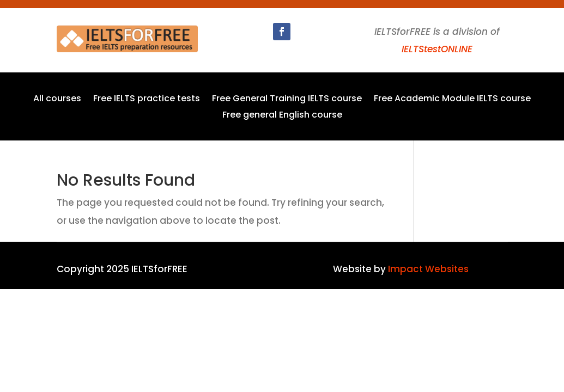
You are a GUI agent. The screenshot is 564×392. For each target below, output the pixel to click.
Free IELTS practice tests (147, 100)
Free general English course (282, 116)
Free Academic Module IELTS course (452, 100)
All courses (57, 100)
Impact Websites (428, 269)
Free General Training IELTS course (287, 100)
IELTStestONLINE (437, 49)
